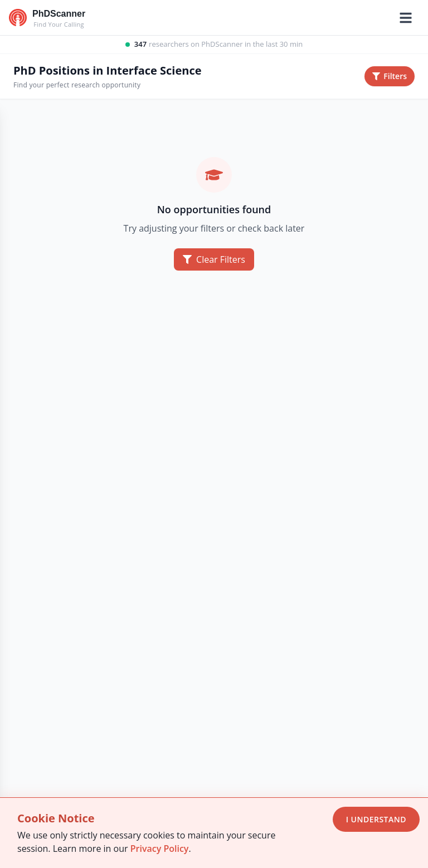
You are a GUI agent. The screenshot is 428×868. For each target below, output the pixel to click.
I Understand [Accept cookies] (376, 819)
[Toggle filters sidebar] (390, 76)
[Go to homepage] (47, 18)
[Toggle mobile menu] (406, 18)
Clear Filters (214, 259)
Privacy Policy (160, 849)
